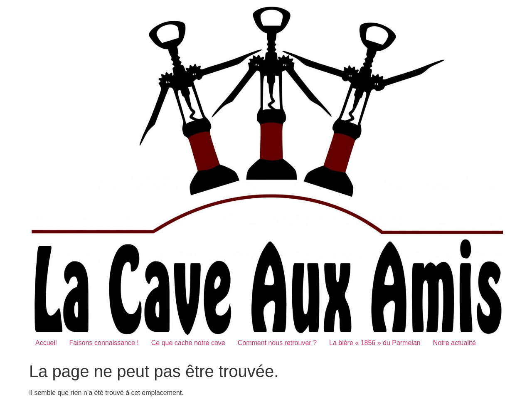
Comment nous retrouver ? (277, 343)
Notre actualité (454, 343)
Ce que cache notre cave (188, 343)
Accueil (46, 343)
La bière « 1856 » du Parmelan (375, 343)
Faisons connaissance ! (104, 343)
